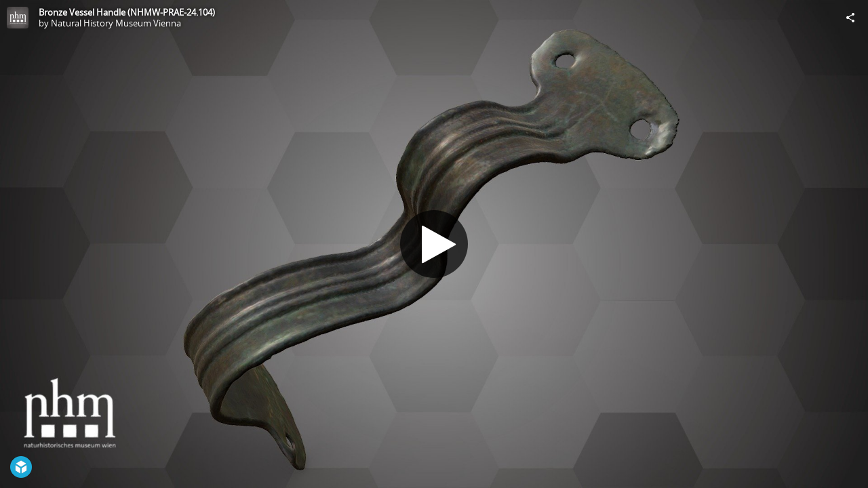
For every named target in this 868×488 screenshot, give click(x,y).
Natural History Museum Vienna (116, 23)
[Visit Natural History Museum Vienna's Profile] (18, 18)
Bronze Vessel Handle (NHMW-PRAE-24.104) (127, 12)
